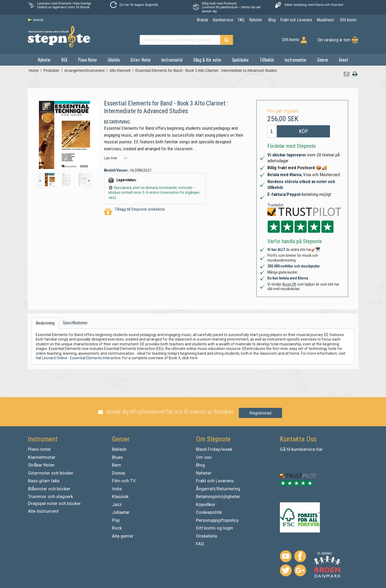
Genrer (323, 60)
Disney (119, 473)
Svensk (36, 20)
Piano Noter (88, 60)
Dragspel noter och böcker (54, 503)
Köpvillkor (206, 504)
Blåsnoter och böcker (49, 489)
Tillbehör (267, 60)
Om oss (204, 457)
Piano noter (39, 449)
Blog (200, 465)
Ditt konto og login (214, 528)
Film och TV (124, 481)
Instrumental (172, 60)
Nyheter (44, 60)
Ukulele (114, 60)
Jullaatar (121, 512)
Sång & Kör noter (207, 60)
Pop (116, 520)
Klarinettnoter (42, 457)
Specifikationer (75, 323)
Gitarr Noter (141, 60)
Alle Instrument (43, 511)
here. (194, 358)
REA (64, 60)
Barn (116, 465)
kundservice (303, 449)
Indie (117, 489)
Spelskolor (240, 60)
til (288, 449)
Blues (117, 457)
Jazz (117, 504)
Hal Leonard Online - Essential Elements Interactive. (79, 358)
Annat (343, 60)
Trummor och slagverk (51, 496)
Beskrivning (45, 323)
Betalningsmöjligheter (218, 496)
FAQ (200, 544)
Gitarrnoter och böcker (51, 473)
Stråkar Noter (41, 465)
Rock (117, 528)
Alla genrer (123, 536)
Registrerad (261, 413)
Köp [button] (303, 131)
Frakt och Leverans (215, 481)
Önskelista (206, 536)
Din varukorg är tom (334, 40)
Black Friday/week (214, 449)
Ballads (119, 449)
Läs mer (111, 158)
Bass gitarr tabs (44, 481)
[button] (347, 74)
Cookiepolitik (209, 512)
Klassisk (120, 496)
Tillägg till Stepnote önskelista (134, 212)
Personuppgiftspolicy (217, 520)
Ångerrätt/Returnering (218, 489)
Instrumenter (296, 60)
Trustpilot (275, 205)
